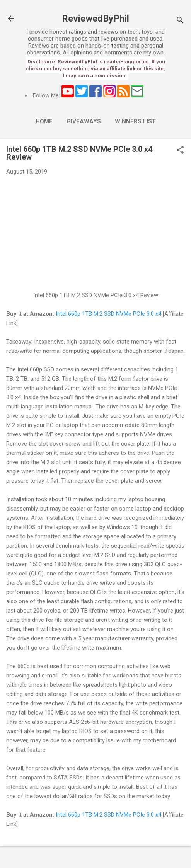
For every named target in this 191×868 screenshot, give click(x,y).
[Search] (180, 21)
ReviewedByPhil (95, 19)
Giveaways (84, 121)
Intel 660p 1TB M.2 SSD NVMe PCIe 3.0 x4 (108, 314)
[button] (180, 151)
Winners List (135, 121)
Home (44, 121)
